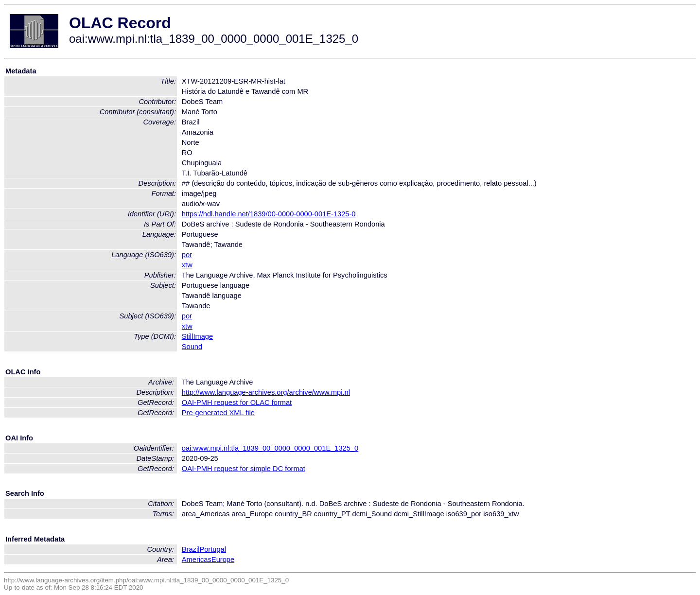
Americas (197, 560)
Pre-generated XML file (218, 413)
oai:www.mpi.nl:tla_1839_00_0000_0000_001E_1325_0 (270, 448)
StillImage (197, 336)
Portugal (213, 549)
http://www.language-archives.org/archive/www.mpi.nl (266, 392)
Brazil (191, 549)
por (187, 255)
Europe (223, 560)
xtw (187, 265)
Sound (192, 347)
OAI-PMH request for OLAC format (237, 402)
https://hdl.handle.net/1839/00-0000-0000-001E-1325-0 (269, 214)
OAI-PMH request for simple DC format (244, 469)
